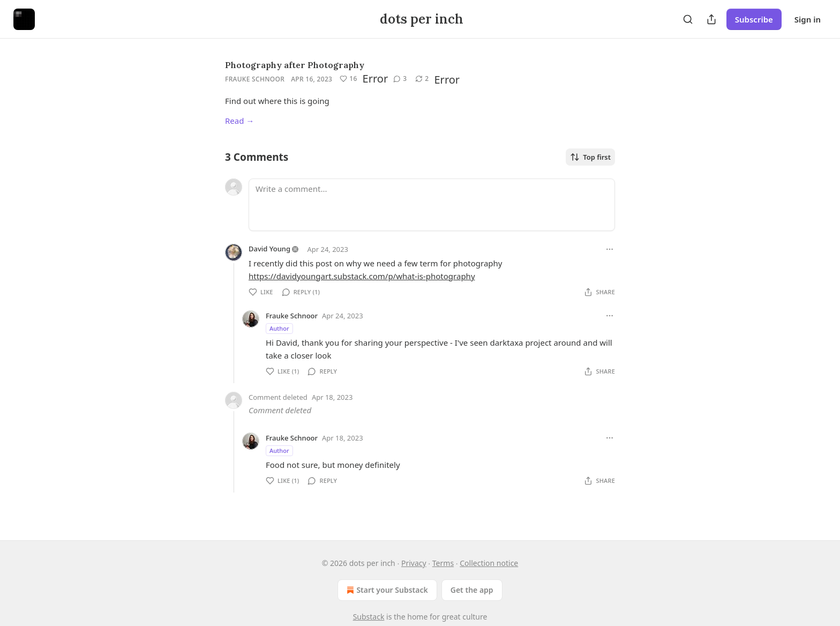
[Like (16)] (348, 79)
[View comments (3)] (400, 79)
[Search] (688, 19)
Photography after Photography (295, 65)
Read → (239, 121)
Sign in (808, 19)
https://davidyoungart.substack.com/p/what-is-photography (362, 276)
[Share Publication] (711, 19)
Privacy (414, 563)
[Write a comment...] (432, 205)
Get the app (472, 590)
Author (279, 328)
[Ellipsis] (610, 249)
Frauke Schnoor (255, 79)
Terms (443, 563)
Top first (590, 157)
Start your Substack (386, 590)
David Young (269, 249)
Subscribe (754, 19)
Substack (369, 617)
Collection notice (489, 563)
